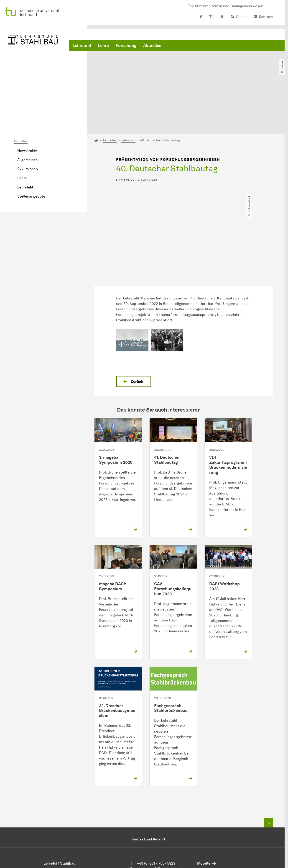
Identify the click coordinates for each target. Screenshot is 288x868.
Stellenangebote (31, 151)
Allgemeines (27, 115)
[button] (133, 336)
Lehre (103, 46)
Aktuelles (152, 46)
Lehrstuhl (82, 46)
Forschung (126, 46)
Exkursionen (28, 124)
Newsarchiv (27, 105)
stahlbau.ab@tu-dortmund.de (162, 823)
